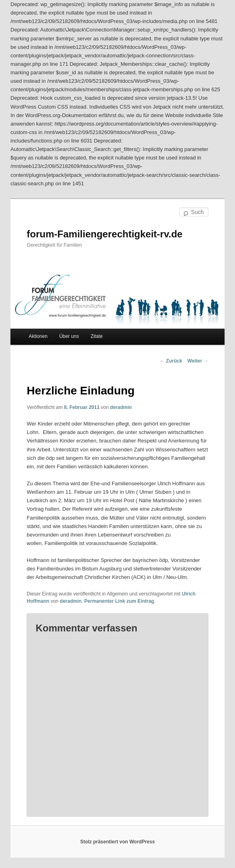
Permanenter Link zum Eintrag (119, 601)
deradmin (121, 407)
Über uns (69, 336)
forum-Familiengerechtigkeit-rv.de (104, 234)
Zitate (97, 336)
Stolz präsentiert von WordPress (117, 842)
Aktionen (38, 336)
